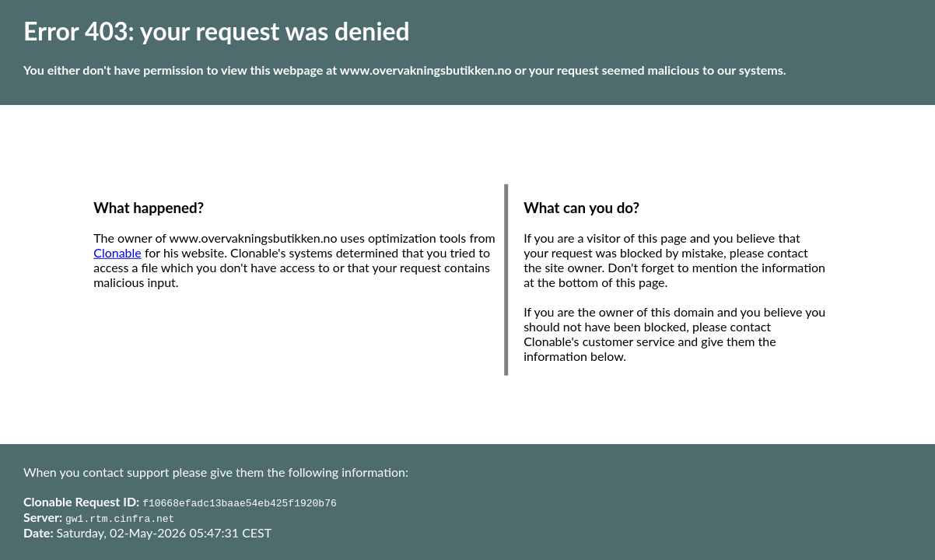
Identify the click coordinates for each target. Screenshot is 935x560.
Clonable (117, 252)
